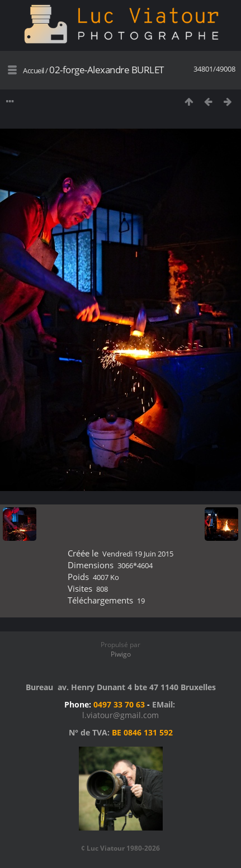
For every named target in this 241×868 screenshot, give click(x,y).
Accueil (34, 70)
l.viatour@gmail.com (121, 715)
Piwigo (121, 654)
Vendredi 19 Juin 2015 (138, 554)
